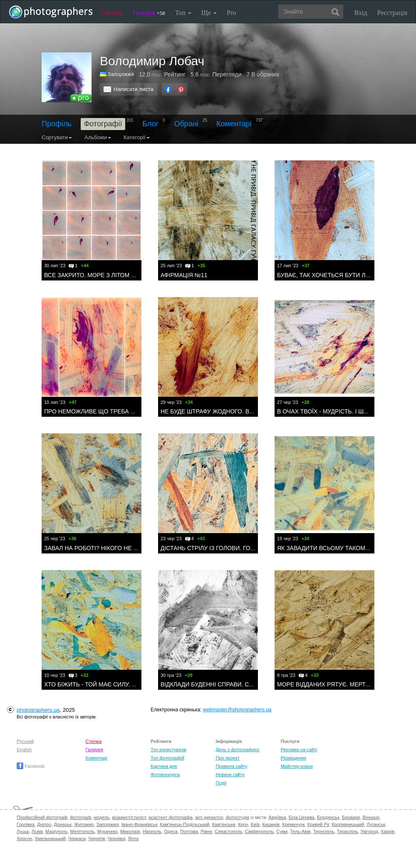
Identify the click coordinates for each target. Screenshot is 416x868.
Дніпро (44, 824)
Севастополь (228, 831)
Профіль (57, 124)
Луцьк (23, 831)
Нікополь (152, 831)
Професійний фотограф (42, 817)
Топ (183, 13)
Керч (243, 824)
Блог (150, 124)
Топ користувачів (168, 750)
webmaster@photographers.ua (237, 710)
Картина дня (164, 766)
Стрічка (112, 13)
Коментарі (234, 124)
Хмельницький (50, 838)
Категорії (137, 137)
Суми (282, 831)
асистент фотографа (171, 817)
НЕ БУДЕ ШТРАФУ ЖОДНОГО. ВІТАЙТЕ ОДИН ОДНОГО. (238, 411)
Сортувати (57, 137)
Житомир (84, 824)
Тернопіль (324, 831)
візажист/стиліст (129, 817)
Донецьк (63, 824)
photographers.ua (38, 710)
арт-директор (209, 817)
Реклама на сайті (299, 750)
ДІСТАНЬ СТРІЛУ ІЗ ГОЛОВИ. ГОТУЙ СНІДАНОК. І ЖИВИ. (240, 548)
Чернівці (117, 838)
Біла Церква (302, 817)
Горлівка (26, 824)
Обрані (186, 124)
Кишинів (271, 824)
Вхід (361, 13)
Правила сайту (231, 766)
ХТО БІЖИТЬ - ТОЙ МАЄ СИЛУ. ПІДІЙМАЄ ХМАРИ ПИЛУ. (122, 684)
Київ (255, 824)
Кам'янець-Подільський (184, 824)
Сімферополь (259, 831)
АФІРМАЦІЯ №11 (184, 275)
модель (102, 817)
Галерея (149, 13)
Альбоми (98, 137)
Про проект (227, 758)
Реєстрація (392, 13)
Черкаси (77, 838)
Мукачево (108, 831)
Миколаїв (130, 831)
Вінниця (371, 817)
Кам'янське (224, 824)
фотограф (80, 817)
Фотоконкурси (165, 775)
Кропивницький (348, 824)
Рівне (206, 831)
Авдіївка (277, 817)
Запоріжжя (108, 824)
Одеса (171, 831)
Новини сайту (230, 775)
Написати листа (134, 89)
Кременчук (293, 824)
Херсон (24, 838)
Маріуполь (56, 831)
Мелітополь (83, 831)
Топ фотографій (167, 758)
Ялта (133, 838)
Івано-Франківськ (139, 824)
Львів (37, 831)
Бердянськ (328, 817)
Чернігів (97, 838)
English (24, 750)
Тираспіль (348, 831)
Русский (25, 741)
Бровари (351, 817)
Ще (209, 13)
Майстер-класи (297, 766)
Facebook (31, 766)
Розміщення (293, 758)
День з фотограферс (238, 750)
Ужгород (369, 831)
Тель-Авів (300, 831)
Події (221, 783)
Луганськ (376, 824)
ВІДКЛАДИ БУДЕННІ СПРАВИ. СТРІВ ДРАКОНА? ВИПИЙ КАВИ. (248, 684)
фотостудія (238, 817)
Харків (388, 831)
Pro (231, 13)
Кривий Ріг (318, 824)
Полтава (189, 831)
